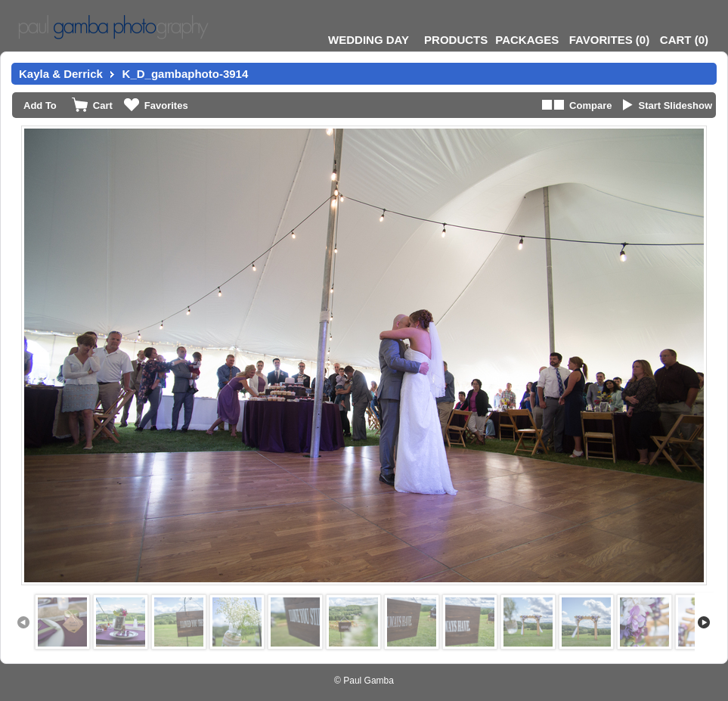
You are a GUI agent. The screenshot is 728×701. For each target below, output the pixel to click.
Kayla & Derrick (61, 74)
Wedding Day (369, 40)
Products (456, 40)
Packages (527, 40)
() (609, 40)
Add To (40, 105)
